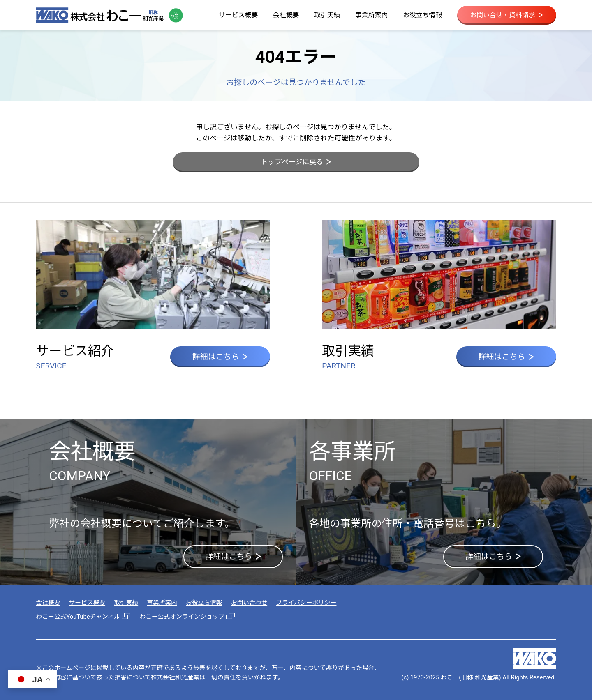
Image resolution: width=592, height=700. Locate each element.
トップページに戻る (296, 162)
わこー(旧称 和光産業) (471, 677)
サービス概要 (238, 15)
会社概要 (286, 15)
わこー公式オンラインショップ (188, 617)
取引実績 (327, 15)
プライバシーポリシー (306, 603)
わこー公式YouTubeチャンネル (84, 617)
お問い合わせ (249, 603)
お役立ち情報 (422, 15)
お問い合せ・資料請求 (506, 15)
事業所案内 (371, 15)
